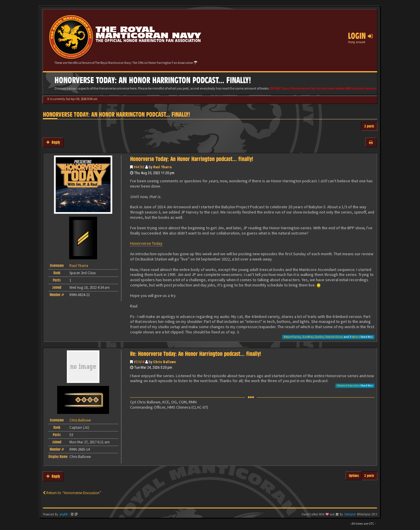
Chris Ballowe (164, 362)
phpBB (64, 514)
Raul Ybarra (162, 167)
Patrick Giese (334, 337)
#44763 (139, 167)
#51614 (139, 362)
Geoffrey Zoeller (313, 337)
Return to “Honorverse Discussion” (72, 493)
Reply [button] (53, 142)
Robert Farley (292, 337)
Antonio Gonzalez (349, 385)
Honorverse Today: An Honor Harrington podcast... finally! (117, 114)
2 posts (369, 126)
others (356, 337)
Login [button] (360, 36)
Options (354, 476)
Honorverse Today (146, 243)
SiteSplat (350, 514)
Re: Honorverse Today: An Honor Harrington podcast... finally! (196, 354)
